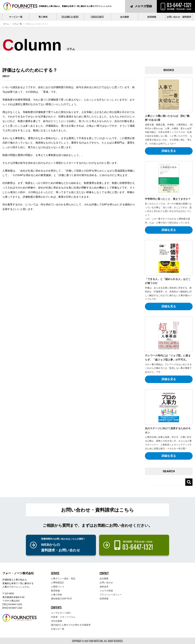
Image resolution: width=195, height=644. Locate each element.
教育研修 (55, 591)
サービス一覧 (16, 17)
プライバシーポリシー (111, 595)
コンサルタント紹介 (61, 613)
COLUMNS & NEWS (70, 17)
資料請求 (104, 587)
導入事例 (43, 17)
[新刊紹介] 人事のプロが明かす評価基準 (71, 625)
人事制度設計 (58, 582)
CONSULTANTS (97, 17)
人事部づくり (58, 587)
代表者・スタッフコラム (63, 617)
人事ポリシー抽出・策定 (63, 579)
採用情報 (152, 17)
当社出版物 (56, 621)
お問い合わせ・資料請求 (179, 17)
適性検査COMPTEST (62, 599)
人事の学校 (56, 595)
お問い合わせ (106, 582)
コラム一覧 (17, 24)
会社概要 (125, 17)
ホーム (6, 24)
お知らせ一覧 (58, 629)
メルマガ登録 (143, 6)
